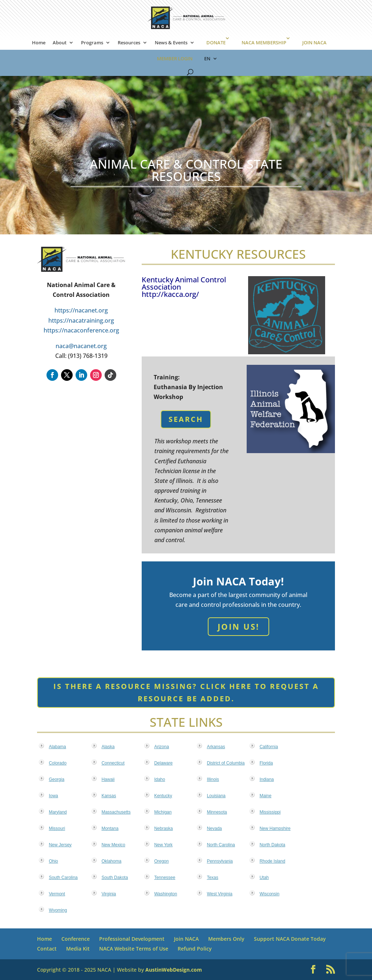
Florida (266, 763)
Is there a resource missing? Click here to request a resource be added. (186, 692)
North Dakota (272, 845)
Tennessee (165, 878)
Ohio (53, 861)
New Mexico (113, 845)
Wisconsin (269, 894)
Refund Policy (195, 949)
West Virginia (219, 894)
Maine (265, 796)
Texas (212, 878)
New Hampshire (275, 828)
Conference (76, 939)
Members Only (226, 939)
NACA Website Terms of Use (134, 949)
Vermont (57, 894)
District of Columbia (226, 763)
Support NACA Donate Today (290, 939)
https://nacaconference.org (81, 330)
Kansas (109, 796)
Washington (165, 894)
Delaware (163, 763)
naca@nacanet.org (81, 346)
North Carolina (221, 845)
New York (163, 845)
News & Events (171, 43)
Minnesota (217, 812)
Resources (129, 43)
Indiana (266, 779)
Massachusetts (116, 812)
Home (39, 43)
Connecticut (113, 763)
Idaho (159, 779)
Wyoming (58, 910)
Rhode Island (272, 861)
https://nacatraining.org (81, 320)
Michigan (163, 812)
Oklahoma (111, 861)
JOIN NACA (314, 43)
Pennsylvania (220, 861)
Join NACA (186, 939)
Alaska (108, 747)
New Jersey (60, 845)
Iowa (53, 796)
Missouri (57, 828)
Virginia (109, 894)
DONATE (216, 43)
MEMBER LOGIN (175, 59)
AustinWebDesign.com (174, 970)
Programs (92, 43)
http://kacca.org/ (170, 294)
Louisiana (216, 796)
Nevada (214, 828)
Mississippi (270, 812)
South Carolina (63, 878)
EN (207, 59)
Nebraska (163, 828)
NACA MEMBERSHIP (264, 43)
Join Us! (238, 626)
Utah (264, 878)
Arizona (161, 747)
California (269, 747)
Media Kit (78, 949)
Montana (110, 828)
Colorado (58, 763)
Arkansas (216, 747)
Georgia (56, 779)
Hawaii (108, 779)
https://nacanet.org (81, 310)
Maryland (58, 812)
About (60, 43)
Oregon (161, 861)
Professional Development (132, 939)
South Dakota (115, 878)
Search (186, 419)
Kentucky (163, 796)
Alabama (57, 747)
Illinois (213, 779)
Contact (47, 949)
